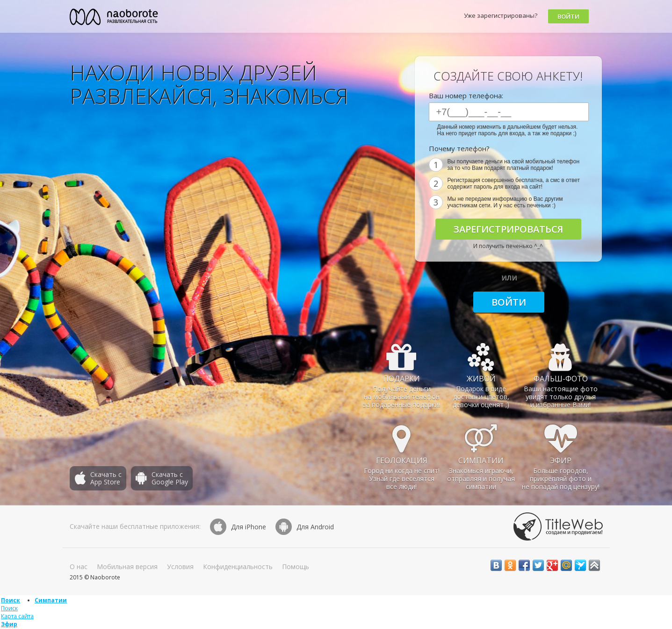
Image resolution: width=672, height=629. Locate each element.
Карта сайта (17, 616)
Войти (568, 16)
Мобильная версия (127, 567)
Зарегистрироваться (508, 229)
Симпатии (51, 600)
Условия (180, 567)
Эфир (9, 624)
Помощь (296, 567)
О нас (79, 567)
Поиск (11, 600)
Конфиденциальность (238, 567)
